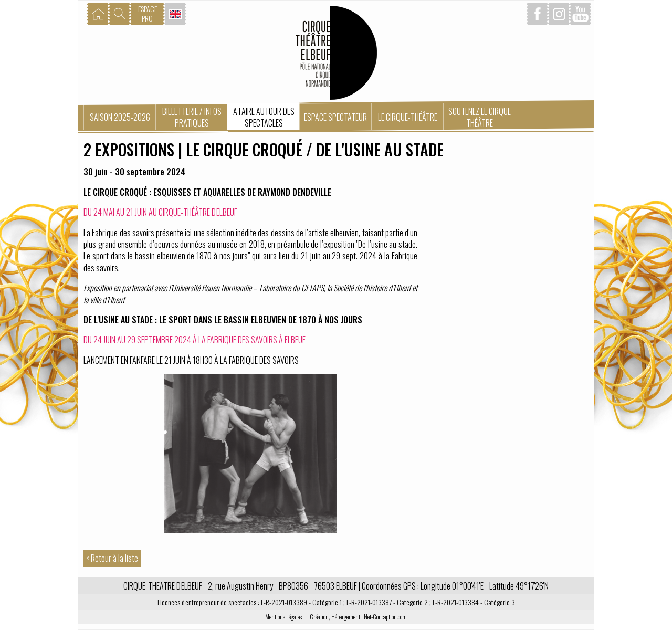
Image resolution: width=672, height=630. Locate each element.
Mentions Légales (283, 617)
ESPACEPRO (148, 13)
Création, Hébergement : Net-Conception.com (358, 617)
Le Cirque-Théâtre (408, 117)
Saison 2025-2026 (120, 117)
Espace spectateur (335, 117)
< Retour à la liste (112, 558)
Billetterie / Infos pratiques (192, 117)
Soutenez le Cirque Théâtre (480, 117)
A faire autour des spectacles (264, 117)
